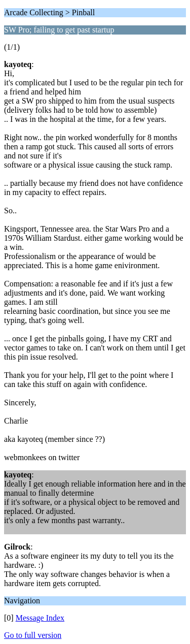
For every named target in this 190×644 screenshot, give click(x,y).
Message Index (40, 618)
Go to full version (33, 635)
